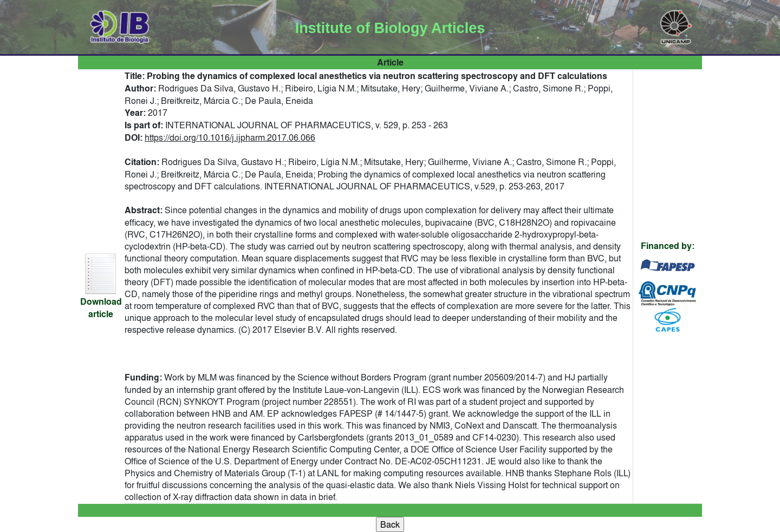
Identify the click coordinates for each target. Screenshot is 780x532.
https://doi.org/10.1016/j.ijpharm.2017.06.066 (230, 137)
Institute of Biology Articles (390, 28)
